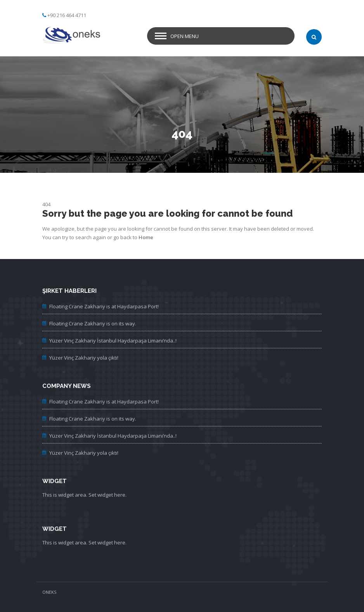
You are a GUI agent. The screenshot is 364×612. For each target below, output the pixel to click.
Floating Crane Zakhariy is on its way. (93, 323)
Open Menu (185, 36)
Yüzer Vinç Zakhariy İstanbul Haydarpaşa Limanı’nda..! (113, 341)
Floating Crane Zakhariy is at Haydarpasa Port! (104, 306)
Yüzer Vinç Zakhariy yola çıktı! (84, 358)
